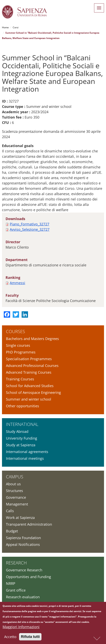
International (22, 424)
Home (5, 27)
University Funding (22, 438)
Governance (16, 497)
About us (13, 484)
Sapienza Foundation (23, 538)
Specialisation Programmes (29, 359)
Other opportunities (23, 406)
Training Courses (20, 379)
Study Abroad (17, 431)
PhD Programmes (21, 352)
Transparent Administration (29, 524)
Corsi (16, 27)
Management (17, 504)
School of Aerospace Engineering (33, 392)
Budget (12, 531)
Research (16, 563)
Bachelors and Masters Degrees (32, 339)
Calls (10, 511)
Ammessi (17, 283)
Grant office (16, 590)
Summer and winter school (29, 399)
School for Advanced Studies (30, 386)
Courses (15, 331)
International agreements (27, 452)
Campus (15, 477)
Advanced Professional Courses (32, 366)
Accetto (10, 637)
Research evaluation (23, 597)
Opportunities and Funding (28, 577)
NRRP (11, 583)
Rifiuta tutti (30, 637)
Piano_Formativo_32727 (29, 224)
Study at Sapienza (21, 445)
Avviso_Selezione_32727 (30, 229)
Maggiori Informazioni (21, 627)
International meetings (25, 458)
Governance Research (24, 570)
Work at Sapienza (20, 518)
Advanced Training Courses (29, 372)
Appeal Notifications (23, 544)
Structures (14, 491)
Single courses (18, 345)
